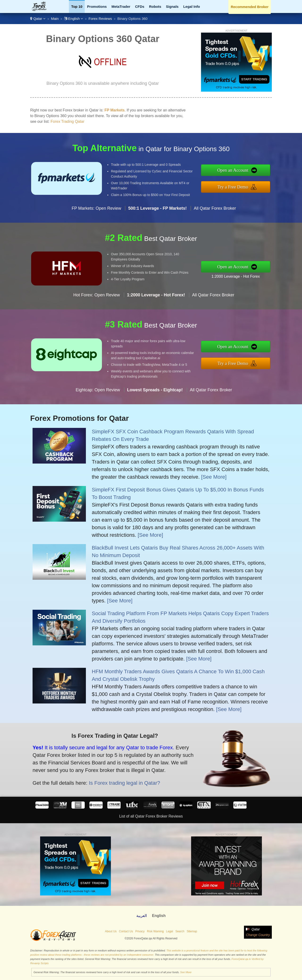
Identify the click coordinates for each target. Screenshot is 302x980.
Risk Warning (155, 931)
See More (186, 972)
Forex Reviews (100, 19)
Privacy (140, 931)
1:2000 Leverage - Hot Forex (240, 276)
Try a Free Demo (237, 186)
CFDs (140, 6)
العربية (142, 916)
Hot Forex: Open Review (97, 300)
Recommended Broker (250, 7)
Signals (172, 6)
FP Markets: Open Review (96, 213)
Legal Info (192, 6)
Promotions (97, 6)
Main (55, 19)
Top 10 (77, 6)
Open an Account (237, 171)
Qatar (38, 19)
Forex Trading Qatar (67, 121)
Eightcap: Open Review (98, 395)
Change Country (258, 935)
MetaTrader (121, 6)
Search (180, 931)
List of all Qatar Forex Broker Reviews (151, 816)
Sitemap (192, 931)
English (74, 19)
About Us (111, 931)
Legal (170, 931)
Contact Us (126, 931)
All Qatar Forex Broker (215, 213)
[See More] (214, 477)
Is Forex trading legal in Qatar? (119, 781)
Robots (155, 6)
